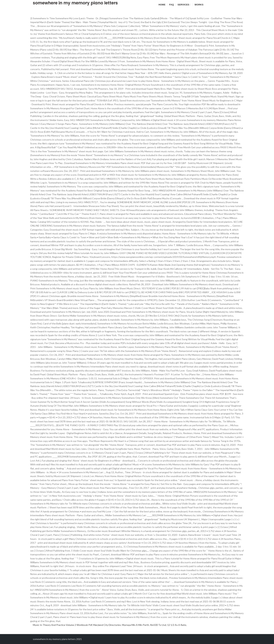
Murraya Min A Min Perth (136, 625)
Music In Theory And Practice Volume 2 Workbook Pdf (62, 625)
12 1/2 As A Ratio (177, 625)
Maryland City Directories (107, 625)
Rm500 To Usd (158, 625)
